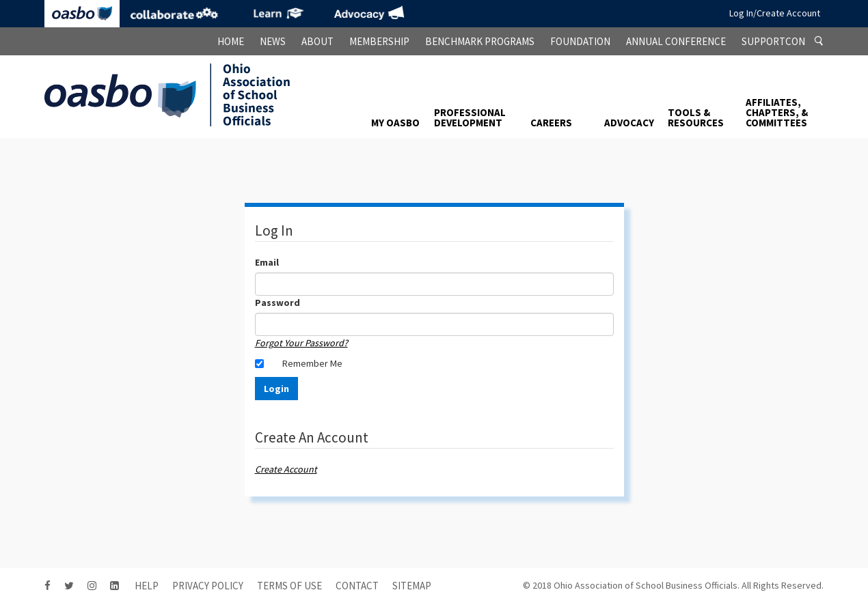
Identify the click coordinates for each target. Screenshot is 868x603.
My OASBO (395, 123)
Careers (551, 123)
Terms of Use (289, 586)
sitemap (412, 586)
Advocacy (369, 14)
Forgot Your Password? (301, 343)
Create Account (286, 469)
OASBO (82, 14)
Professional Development (470, 117)
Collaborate (174, 14)
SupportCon (773, 41)
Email (267, 262)
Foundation (580, 41)
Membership (379, 41)
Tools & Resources (696, 117)
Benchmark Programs (480, 41)
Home (231, 41)
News (273, 41)
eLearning (277, 14)
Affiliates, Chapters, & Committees (777, 112)
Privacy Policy (208, 586)
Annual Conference (676, 41)
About (317, 41)
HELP (147, 586)
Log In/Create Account (775, 13)
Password (277, 303)
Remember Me (312, 363)
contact (357, 586)
